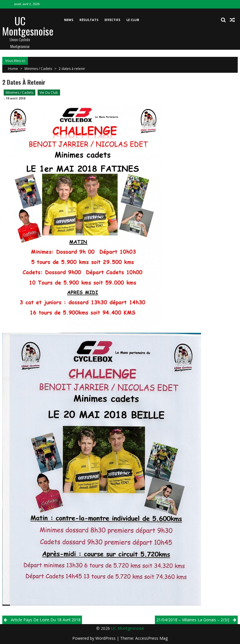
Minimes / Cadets (38, 69)
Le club (133, 20)
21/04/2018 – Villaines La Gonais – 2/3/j (193, 620)
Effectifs (112, 20)
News (69, 20)
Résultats (89, 20)
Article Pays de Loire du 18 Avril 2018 (46, 620)
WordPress (106, 638)
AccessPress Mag (151, 638)
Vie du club (49, 93)
